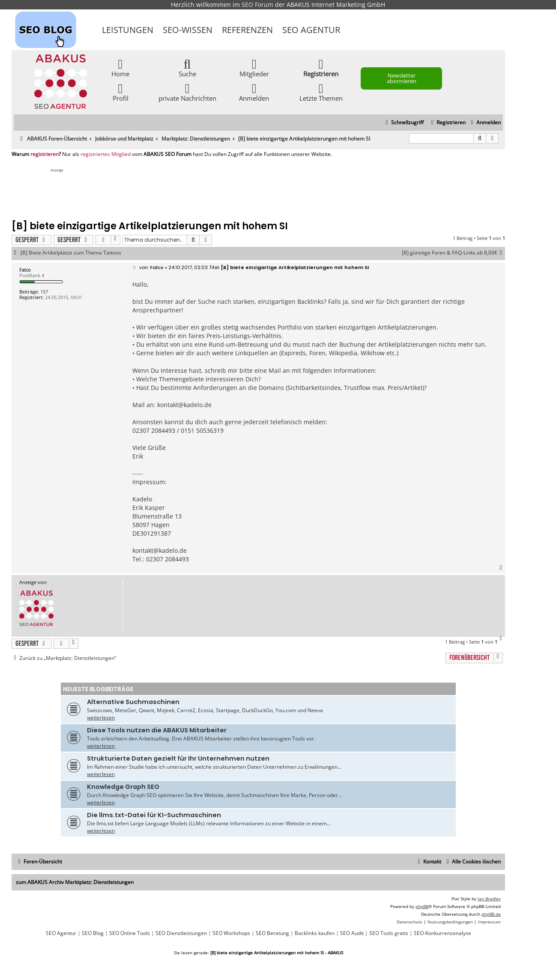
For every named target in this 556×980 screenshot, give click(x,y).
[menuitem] (485, 123)
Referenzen (247, 30)
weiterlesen (101, 718)
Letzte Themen (321, 92)
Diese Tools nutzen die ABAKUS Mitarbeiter (157, 730)
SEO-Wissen (188, 30)
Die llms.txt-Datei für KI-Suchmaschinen (154, 815)
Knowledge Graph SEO (123, 787)
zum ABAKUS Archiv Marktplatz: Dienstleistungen (75, 882)
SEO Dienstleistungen (181, 933)
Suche (187, 67)
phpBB (422, 906)
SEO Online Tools (130, 933)
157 (44, 292)
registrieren (45, 154)
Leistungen (128, 30)
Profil (121, 92)
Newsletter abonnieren (402, 78)
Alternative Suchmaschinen (133, 702)
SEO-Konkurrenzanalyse (442, 933)
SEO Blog (93, 933)
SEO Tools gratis (389, 933)
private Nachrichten (187, 92)
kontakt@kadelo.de (184, 405)
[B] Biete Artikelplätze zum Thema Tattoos (71, 253)
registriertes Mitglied (106, 154)
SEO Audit (352, 933)
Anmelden (254, 92)
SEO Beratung (272, 933)
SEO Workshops (231, 933)
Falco (25, 270)
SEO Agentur (311, 30)
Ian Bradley (489, 899)
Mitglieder (254, 67)
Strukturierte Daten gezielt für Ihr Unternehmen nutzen (178, 758)
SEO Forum (257, 4)
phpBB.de (491, 914)
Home (120, 67)
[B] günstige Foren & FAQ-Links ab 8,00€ (453, 253)
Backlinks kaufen (315, 933)
